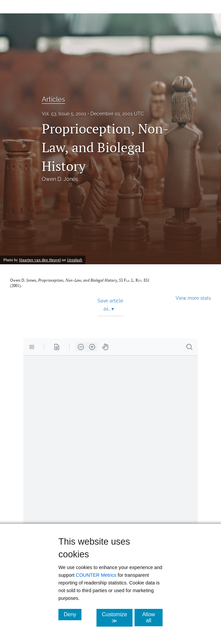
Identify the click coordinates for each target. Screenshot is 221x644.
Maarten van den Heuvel (40, 260)
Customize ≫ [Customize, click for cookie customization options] (117, 618)
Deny (73, 614)
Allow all (152, 617)
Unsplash (75, 260)
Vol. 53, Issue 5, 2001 (64, 114)
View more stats (193, 298)
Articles (53, 99)
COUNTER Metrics (96, 575)
